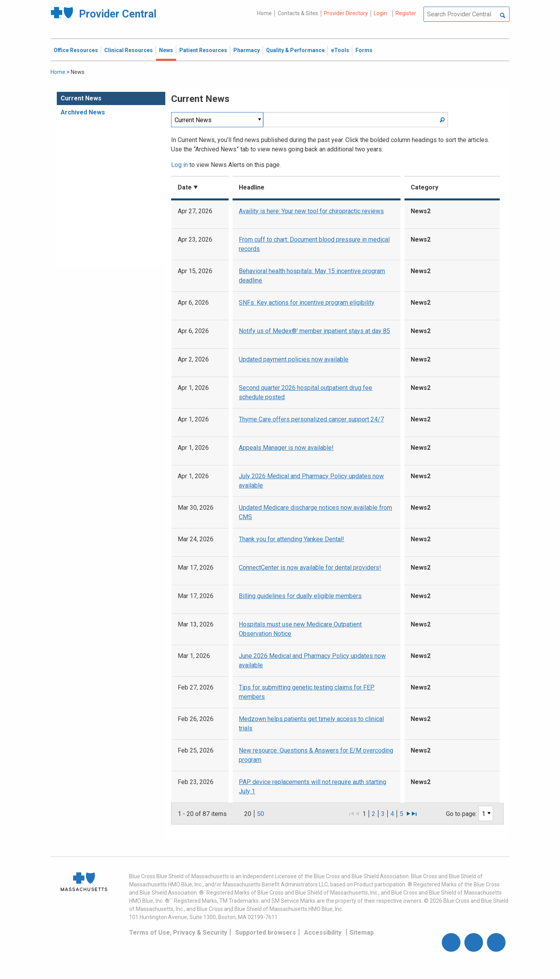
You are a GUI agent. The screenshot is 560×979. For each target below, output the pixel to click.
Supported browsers (266, 933)
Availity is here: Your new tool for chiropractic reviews (311, 211)
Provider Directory (346, 13)
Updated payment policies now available (294, 359)
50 (261, 814)
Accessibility (323, 933)
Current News (81, 98)
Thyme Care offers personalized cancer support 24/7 (311, 419)
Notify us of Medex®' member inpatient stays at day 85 (314, 331)
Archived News (83, 112)
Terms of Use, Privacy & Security (178, 933)
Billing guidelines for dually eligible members (300, 596)
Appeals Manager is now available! (286, 448)
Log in (179, 165)
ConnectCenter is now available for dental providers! (310, 568)
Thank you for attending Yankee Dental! (291, 539)
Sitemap (362, 933)
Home (264, 13)
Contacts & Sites (298, 13)
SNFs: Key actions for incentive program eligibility (307, 303)
